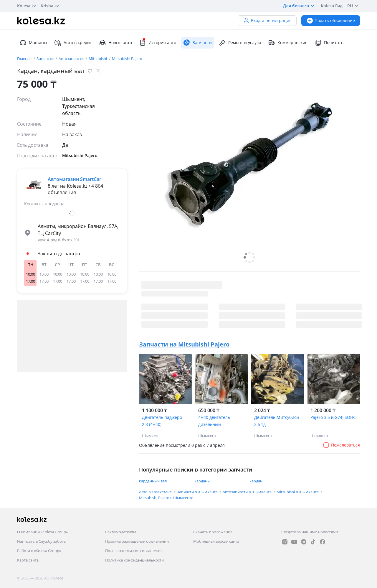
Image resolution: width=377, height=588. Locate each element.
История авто (158, 43)
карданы (202, 481)
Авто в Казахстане (156, 492)
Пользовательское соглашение (134, 551)
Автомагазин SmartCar (75, 179)
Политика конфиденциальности (134, 560)
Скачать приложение (213, 532)
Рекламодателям (121, 532)
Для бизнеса (300, 6)
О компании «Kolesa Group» (42, 532)
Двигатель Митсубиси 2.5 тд (277, 421)
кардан (256, 481)
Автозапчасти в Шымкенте (248, 492)
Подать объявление (331, 20)
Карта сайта (28, 560)
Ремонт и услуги (240, 43)
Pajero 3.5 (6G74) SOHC (333, 417)
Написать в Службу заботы (42, 541)
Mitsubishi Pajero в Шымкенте (166, 498)
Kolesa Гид (332, 6)
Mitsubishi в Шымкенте (298, 492)
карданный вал (153, 481)
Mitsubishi (98, 59)
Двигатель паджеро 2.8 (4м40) (162, 421)
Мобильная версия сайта (216, 541)
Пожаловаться (341, 445)
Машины (33, 43)
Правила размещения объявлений (137, 541)
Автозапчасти (72, 59)
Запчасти (46, 59)
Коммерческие (288, 43)
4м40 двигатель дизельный (214, 421)
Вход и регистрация (267, 20)
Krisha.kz (50, 6)
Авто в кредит (73, 43)
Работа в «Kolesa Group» (39, 551)
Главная (25, 59)
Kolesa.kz (27, 6)
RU (354, 6)
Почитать (329, 43)
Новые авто (115, 43)
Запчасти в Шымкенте (198, 492)
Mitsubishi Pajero (127, 59)
